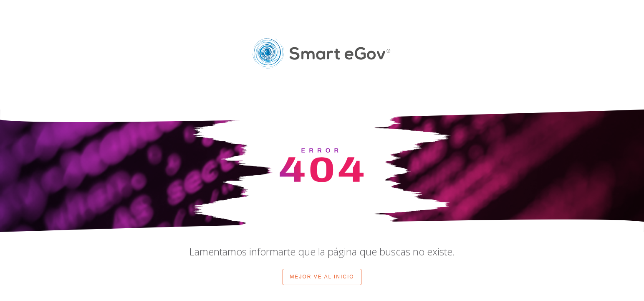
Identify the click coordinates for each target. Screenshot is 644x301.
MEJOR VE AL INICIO (322, 277)
